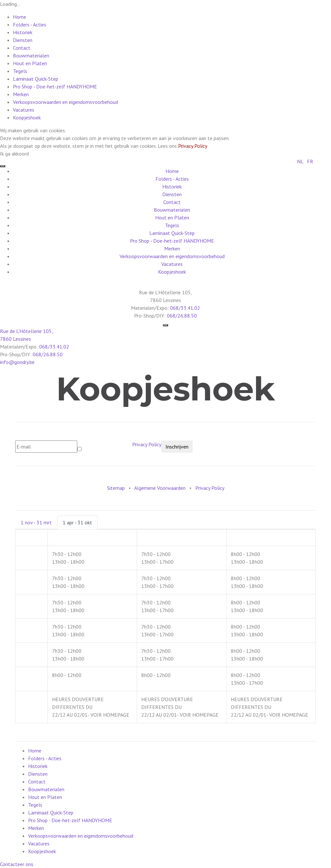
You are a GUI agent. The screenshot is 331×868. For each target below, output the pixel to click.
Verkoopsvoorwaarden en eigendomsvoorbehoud (65, 102)
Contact (22, 48)
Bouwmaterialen (31, 56)
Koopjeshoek (27, 117)
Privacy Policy (192, 146)
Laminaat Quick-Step (36, 79)
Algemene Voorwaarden (160, 488)
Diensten (23, 40)
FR (310, 161)
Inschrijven (177, 447)
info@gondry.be (17, 362)
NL (300, 161)
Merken (21, 94)
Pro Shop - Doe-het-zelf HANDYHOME (55, 86)
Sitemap (116, 488)
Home (20, 17)
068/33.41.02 (185, 308)
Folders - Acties (30, 25)
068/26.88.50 (182, 316)
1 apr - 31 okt (77, 522)
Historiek (23, 32)
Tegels (20, 71)
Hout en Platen (30, 63)
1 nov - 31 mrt (36, 522)
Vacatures (24, 110)
